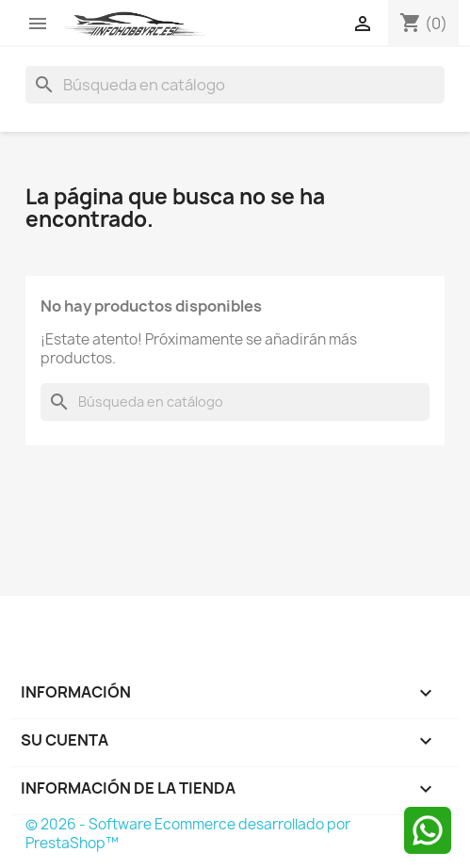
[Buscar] (235, 85)
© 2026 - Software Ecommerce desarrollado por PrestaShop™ (188, 834)
